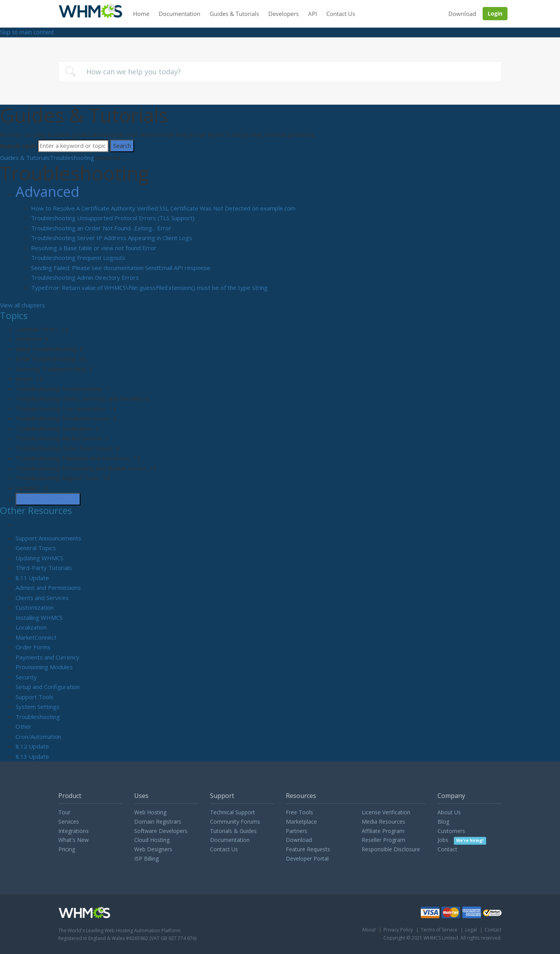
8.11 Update (32, 578)
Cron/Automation (38, 737)
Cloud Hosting (152, 840)
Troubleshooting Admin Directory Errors (85, 277)
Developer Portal (307, 858)
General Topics (36, 548)
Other (24, 726)
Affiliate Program (383, 831)
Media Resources (383, 822)
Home (141, 14)
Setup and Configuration (48, 687)
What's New (73, 840)
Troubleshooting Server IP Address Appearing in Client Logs (112, 238)
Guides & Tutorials (234, 14)
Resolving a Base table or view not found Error (94, 248)
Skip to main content (27, 32)
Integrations (73, 831)
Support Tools (35, 697)
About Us (449, 812)
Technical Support (233, 812)
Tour (64, 812)
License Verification (386, 812)
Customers (451, 831)
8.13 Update (32, 756)
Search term (18, 146)
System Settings (38, 707)
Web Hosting (150, 812)
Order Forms (33, 647)
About (369, 930)
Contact (447, 849)
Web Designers (153, 849)
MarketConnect (36, 637)
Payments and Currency (47, 657)
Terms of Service (439, 930)
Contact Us (341, 14)
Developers (283, 14)
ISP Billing (146, 858)
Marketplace (301, 822)
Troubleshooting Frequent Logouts (78, 258)
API (312, 14)
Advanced (47, 192)
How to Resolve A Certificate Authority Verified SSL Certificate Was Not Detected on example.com (163, 208)
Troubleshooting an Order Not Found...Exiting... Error (101, 228)
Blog (443, 822)
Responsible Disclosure (391, 849)
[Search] (73, 146)
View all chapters (23, 305)
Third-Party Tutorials (44, 568)
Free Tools (299, 812)
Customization (35, 607)
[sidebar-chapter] (288, 330)
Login (495, 13)
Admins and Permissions (48, 587)
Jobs (462, 840)
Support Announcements (48, 538)
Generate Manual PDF (48, 499)
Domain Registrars (158, 822)
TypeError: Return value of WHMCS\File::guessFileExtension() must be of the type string (149, 288)
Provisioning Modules (44, 667)
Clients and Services (42, 598)
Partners (297, 831)
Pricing (67, 849)
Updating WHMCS (39, 558)
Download (462, 14)
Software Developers (161, 831)
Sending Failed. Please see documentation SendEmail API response (121, 268)
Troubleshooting (72, 158)
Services (69, 822)
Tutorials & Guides (233, 831)
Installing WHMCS (39, 617)
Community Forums (235, 822)
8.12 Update (32, 746)
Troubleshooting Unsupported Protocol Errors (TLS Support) (113, 218)
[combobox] (280, 72)
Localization (31, 627)
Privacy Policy (398, 930)
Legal (471, 930)
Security (26, 677)
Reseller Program (383, 840)
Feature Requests (308, 849)
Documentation (179, 14)
